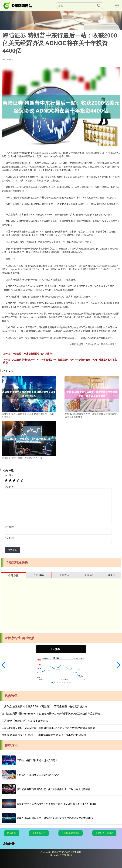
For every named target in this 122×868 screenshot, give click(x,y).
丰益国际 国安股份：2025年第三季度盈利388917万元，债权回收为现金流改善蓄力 (48, 728)
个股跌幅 (39, 575)
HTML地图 (76, 852)
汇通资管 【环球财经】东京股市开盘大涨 (25, 721)
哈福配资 (12, 833)
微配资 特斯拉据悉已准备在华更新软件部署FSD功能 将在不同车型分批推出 (57, 804)
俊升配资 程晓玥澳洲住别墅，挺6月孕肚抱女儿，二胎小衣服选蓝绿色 (53, 789)
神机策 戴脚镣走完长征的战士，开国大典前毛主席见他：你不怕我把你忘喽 (44, 735)
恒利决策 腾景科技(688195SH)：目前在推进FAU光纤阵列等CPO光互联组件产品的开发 (51, 714)
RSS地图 (66, 852)
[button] (4, 665)
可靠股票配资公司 (71, 833)
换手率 (112, 575)
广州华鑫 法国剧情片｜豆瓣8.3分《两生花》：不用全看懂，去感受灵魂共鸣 (44, 706)
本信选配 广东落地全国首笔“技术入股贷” (32, 354)
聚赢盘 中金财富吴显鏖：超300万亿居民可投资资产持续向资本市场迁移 (55, 818)
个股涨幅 (14, 576)
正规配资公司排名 (104, 833)
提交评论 (12, 550)
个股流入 (64, 575)
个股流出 (89, 575)
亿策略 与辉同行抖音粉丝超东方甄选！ (37, 760)
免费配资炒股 (39, 833)
